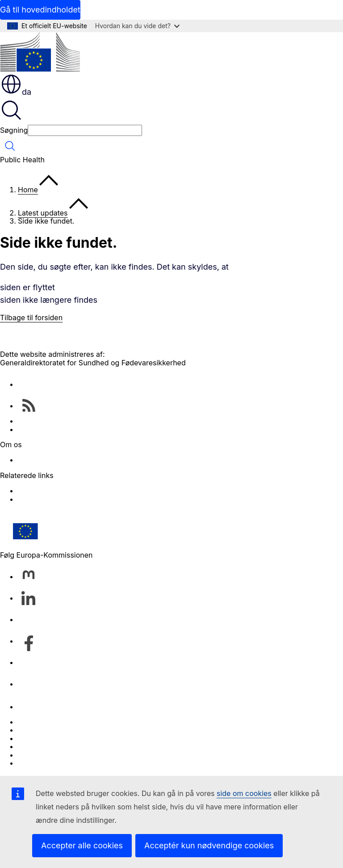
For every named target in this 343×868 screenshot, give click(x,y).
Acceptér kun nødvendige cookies (209, 845)
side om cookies (244, 793)
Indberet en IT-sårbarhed (60, 722)
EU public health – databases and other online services (110, 429)
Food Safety (38, 499)
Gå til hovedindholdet (40, 10)
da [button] (16, 92)
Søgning (14, 130)
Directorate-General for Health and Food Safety (98, 460)
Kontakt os (36, 707)
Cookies (31, 738)
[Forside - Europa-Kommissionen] (40, 53)
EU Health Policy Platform (61, 491)
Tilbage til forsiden (31, 318)
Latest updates (43, 213)
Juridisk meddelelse (52, 755)
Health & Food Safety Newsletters (75, 421)
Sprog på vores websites (60, 730)
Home (28, 190)
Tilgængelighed (44, 763)
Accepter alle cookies (82, 845)
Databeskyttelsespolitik (57, 746)
